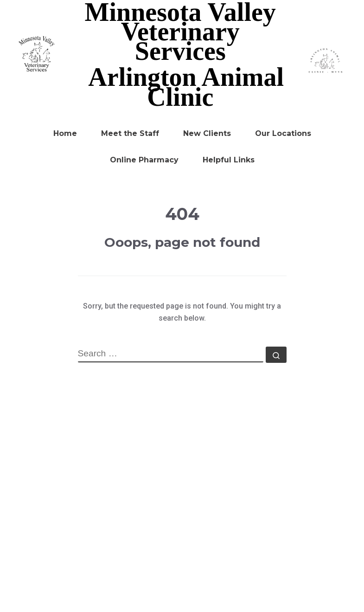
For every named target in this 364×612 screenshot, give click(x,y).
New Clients (207, 133)
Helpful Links (229, 160)
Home (65, 133)
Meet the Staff (130, 133)
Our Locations (283, 133)
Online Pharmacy (144, 160)
